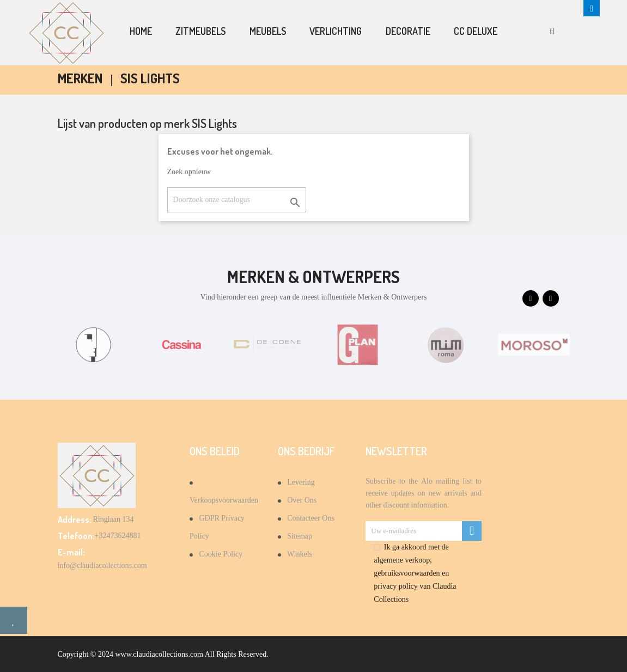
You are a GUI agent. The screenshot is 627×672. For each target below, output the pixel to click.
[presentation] (531, 298)
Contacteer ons (310, 518)
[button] (592, 8)
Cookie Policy (220, 554)
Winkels (299, 554)
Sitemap (299, 536)
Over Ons (301, 500)
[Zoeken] (237, 200)
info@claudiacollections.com (102, 566)
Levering (300, 482)
